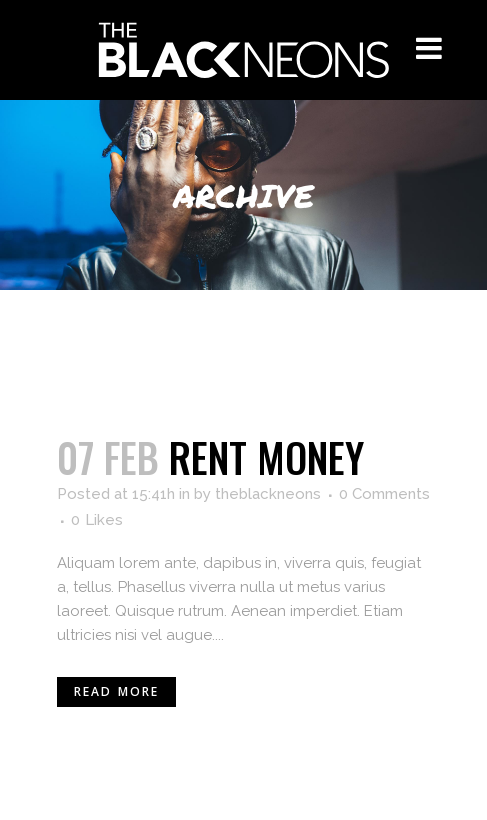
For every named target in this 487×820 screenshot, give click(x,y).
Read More (117, 691)
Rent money (266, 457)
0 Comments (384, 494)
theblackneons (268, 494)
